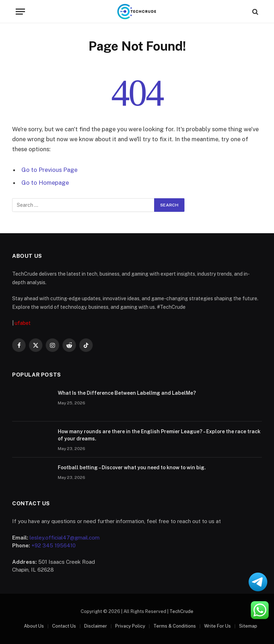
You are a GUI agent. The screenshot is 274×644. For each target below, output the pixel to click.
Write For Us (217, 626)
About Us (34, 626)
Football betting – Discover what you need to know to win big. (132, 467)
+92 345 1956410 (54, 545)
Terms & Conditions (175, 626)
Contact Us (64, 626)
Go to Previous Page (49, 170)
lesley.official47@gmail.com (65, 538)
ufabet (23, 323)
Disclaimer (96, 626)
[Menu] (20, 12)
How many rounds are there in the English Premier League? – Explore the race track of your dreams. (159, 435)
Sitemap (248, 626)
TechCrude (181, 611)
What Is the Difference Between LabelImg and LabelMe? (127, 393)
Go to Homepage (45, 183)
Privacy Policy (130, 626)
